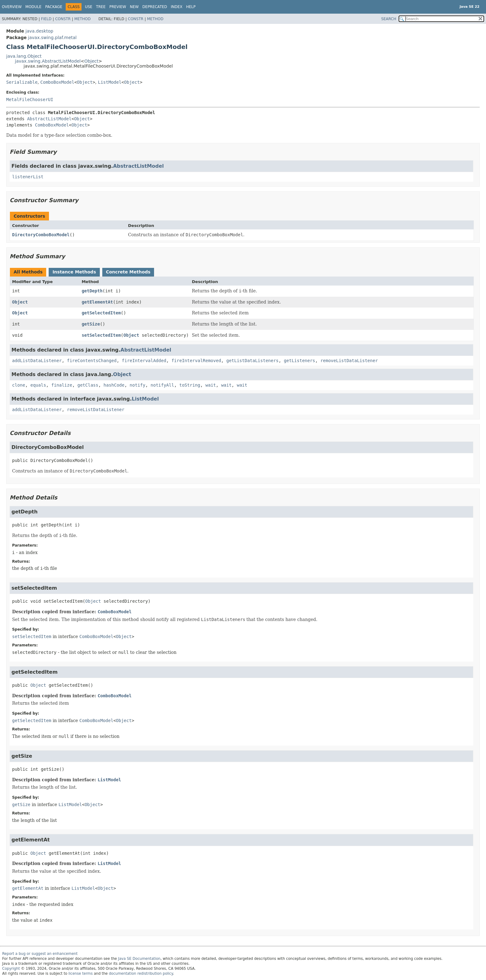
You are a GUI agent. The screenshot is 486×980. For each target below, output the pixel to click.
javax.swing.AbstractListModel (48, 61)
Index (177, 7)
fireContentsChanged (92, 361)
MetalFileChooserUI (30, 100)
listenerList (28, 177)
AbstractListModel (49, 119)
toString (190, 385)
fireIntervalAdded (144, 361)
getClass (88, 385)
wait (211, 385)
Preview (118, 7)
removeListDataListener (349, 361)
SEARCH (389, 19)
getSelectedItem (101, 313)
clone (19, 385)
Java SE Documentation (139, 959)
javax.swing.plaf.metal (52, 38)
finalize (62, 385)
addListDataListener (37, 361)
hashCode (114, 385)
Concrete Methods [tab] (128, 272)
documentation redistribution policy (141, 973)
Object (91, 61)
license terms (81, 973)
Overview (12, 7)
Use (89, 7)
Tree (101, 7)
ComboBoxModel (57, 82)
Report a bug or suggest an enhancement (40, 954)
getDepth (92, 291)
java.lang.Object (24, 56)
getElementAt (97, 302)
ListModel (110, 82)
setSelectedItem (101, 335)
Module (33, 7)
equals (38, 385)
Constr (63, 19)
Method (83, 19)
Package (54, 7)
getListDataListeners (252, 361)
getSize (91, 324)
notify (137, 385)
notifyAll (162, 385)
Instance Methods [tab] (74, 272)
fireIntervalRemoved (196, 361)
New (134, 7)
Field (46, 19)
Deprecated (155, 7)
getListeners (300, 361)
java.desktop (39, 31)
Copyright (11, 969)
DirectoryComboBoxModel (41, 235)
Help (191, 7)
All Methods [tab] (28, 272)
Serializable (22, 82)
